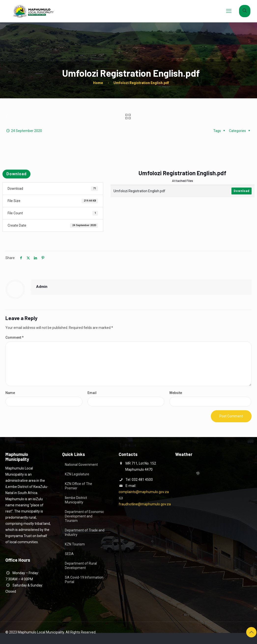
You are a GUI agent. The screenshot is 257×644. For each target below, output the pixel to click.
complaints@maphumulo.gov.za (144, 492)
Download (16, 174)
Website (176, 393)
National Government (81, 465)
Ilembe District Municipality (76, 500)
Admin (42, 287)
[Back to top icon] (251, 632)
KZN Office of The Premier (79, 486)
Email (92, 393)
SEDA (69, 554)
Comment (14, 337)
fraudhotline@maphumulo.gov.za (145, 504)
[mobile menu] (229, 11)
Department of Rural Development (81, 566)
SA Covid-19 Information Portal (84, 580)
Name (10, 393)
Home (98, 83)
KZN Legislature (77, 474)
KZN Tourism (75, 544)
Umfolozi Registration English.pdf (141, 83)
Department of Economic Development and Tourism (84, 516)
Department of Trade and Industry (85, 532)
